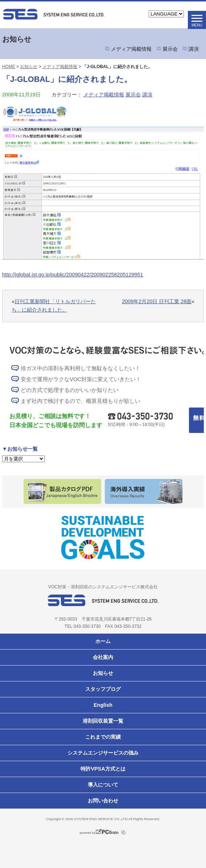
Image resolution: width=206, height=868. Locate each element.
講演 (194, 49)
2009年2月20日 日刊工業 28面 (157, 301)
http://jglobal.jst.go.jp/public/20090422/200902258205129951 (73, 275)
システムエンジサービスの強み (103, 753)
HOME (9, 67)
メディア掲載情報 (131, 49)
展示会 (170, 49)
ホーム (103, 641)
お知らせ (29, 67)
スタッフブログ (103, 689)
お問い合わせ (103, 801)
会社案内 (103, 657)
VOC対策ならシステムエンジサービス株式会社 (54, 14)
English (103, 705)
